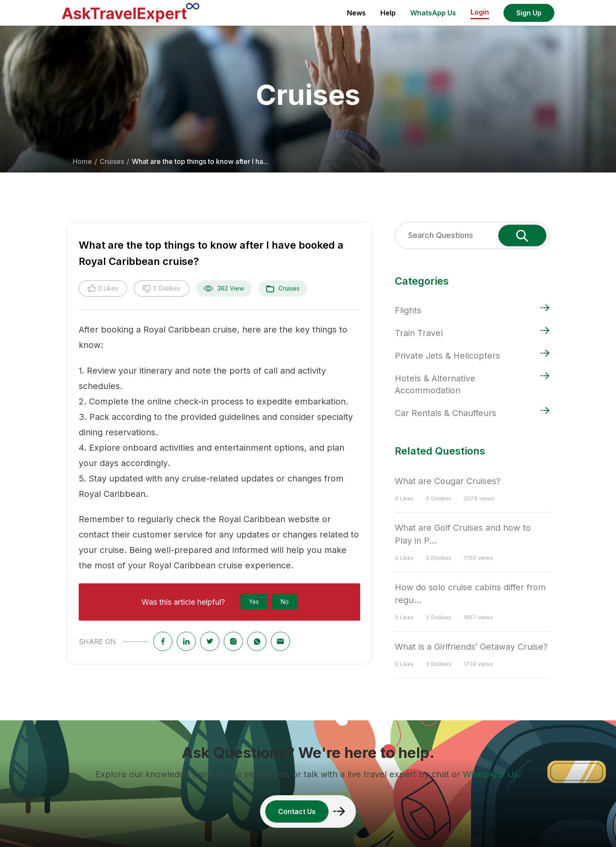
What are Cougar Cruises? (448, 481)
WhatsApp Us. (492, 774)
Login (480, 12)
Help (388, 13)
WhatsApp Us (433, 13)
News (356, 13)
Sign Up (529, 13)
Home (82, 161)
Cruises (112, 161)
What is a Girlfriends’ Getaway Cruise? (471, 647)
